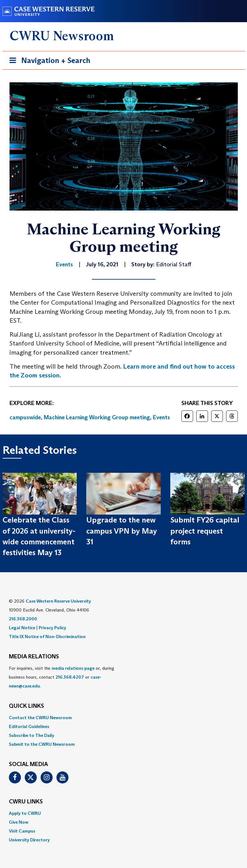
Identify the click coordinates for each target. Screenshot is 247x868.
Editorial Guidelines (29, 726)
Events (161, 417)
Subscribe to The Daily (32, 735)
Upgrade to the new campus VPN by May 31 (122, 531)
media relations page (73, 668)
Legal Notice (22, 628)
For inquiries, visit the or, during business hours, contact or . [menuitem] (62, 677)
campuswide (25, 417)
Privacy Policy (52, 628)
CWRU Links (26, 802)
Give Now (19, 822)
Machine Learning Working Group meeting (97, 417)
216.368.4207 (70, 677)
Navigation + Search (48, 62)
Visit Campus (22, 831)
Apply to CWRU (25, 813)
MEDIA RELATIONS (34, 657)
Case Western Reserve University (58, 601)
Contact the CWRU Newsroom (40, 718)
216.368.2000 (23, 619)
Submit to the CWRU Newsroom (42, 744)
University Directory (29, 840)
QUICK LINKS (26, 706)
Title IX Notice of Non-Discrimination (47, 637)
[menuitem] (124, 718)
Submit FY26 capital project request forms (205, 531)
